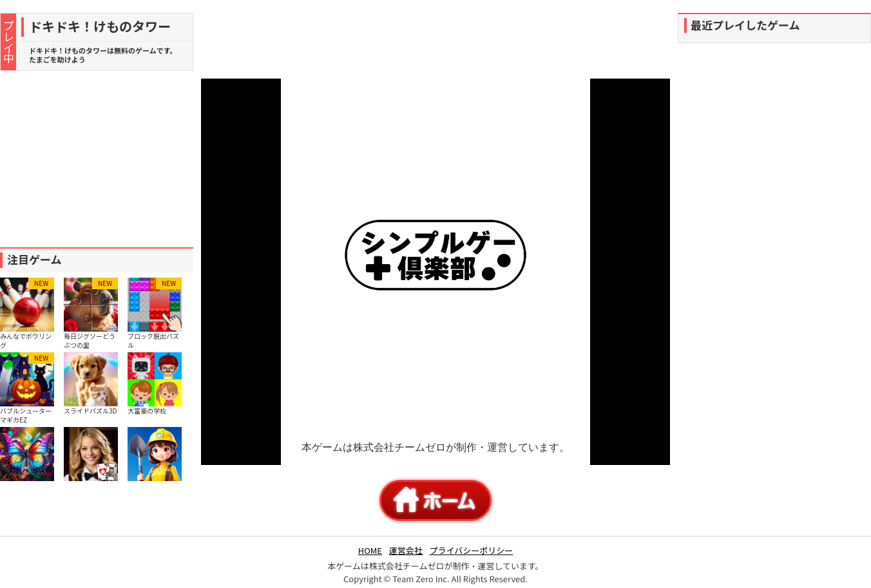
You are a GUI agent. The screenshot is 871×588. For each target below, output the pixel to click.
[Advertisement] (97, 159)
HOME (370, 550)
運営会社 (406, 550)
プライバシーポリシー (472, 550)
